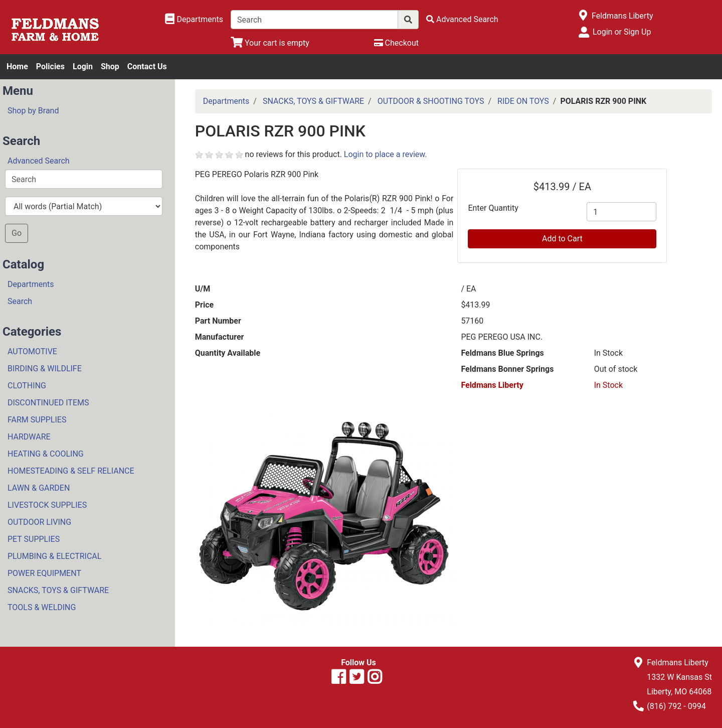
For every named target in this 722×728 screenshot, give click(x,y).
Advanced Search (39, 161)
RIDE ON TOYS (523, 101)
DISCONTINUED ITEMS (48, 403)
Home (17, 66)
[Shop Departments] (194, 20)
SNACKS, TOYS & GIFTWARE (58, 590)
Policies (50, 66)
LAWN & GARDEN (39, 488)
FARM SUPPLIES (37, 420)
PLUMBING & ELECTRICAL (54, 556)
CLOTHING (27, 386)
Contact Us (147, 66)
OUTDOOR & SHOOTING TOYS (431, 101)
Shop (110, 66)
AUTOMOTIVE (32, 351)
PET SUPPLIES (34, 539)
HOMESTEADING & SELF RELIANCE (71, 471)
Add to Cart (562, 239)
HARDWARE (29, 437)
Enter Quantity (493, 208)
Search (20, 301)
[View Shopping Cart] (270, 43)
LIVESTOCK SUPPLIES (47, 505)
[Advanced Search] (462, 19)
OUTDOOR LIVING (39, 522)
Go (17, 233)
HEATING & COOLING (46, 454)
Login (83, 66)
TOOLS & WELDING (42, 607)
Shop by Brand (33, 111)
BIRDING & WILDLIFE (45, 369)
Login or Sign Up (622, 32)
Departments (31, 284)
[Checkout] (396, 43)
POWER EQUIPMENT (44, 573)
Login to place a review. (386, 154)
